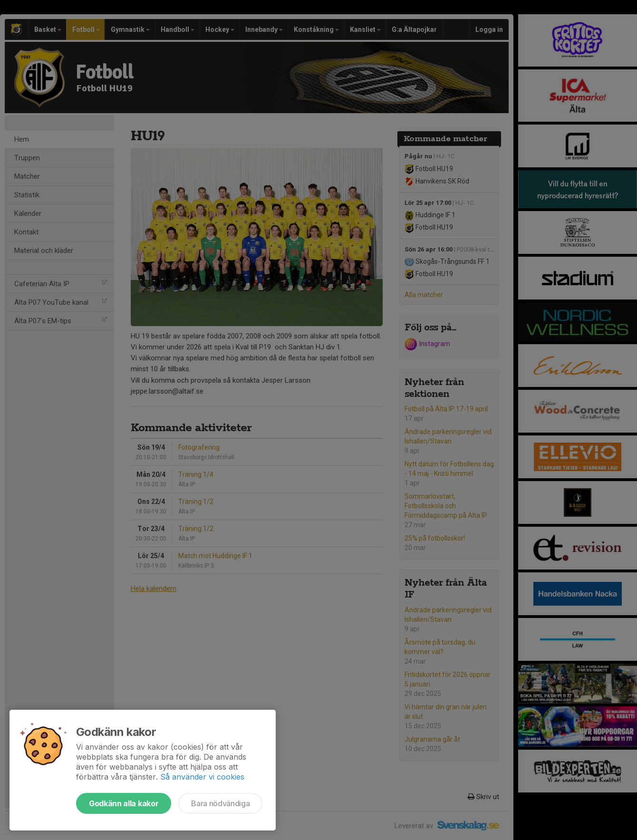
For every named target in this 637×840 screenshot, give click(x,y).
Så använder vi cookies (202, 777)
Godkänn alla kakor (124, 803)
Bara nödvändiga (220, 803)
